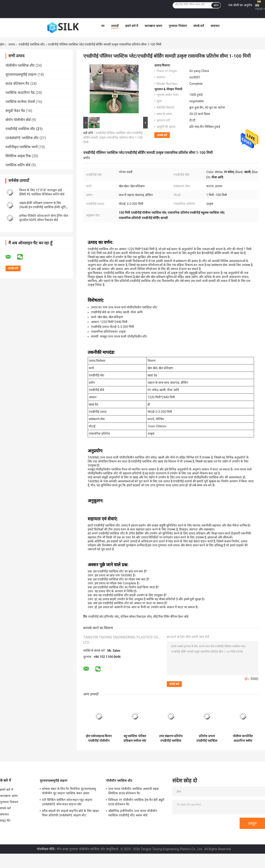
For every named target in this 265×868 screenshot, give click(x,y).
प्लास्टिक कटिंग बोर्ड (18, 165)
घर (103, 26)
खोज (216, 5)
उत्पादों (115, 26)
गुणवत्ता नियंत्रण (178, 26)
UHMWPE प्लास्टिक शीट (22, 138)
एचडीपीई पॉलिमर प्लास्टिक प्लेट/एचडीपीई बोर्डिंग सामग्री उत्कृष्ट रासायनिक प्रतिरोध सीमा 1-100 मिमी (113, 138)
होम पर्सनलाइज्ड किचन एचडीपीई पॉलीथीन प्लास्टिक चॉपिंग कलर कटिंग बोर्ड (99, 738)
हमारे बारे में (132, 26)
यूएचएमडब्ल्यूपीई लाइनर (21, 75)
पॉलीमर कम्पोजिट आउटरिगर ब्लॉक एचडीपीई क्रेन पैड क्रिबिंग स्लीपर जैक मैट (243, 738)
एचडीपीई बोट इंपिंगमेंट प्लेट (103, 617)
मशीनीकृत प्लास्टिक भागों (22, 147)
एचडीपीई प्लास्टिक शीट (32, 44)
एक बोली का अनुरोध (240, 5)
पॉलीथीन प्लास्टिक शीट (20, 65)
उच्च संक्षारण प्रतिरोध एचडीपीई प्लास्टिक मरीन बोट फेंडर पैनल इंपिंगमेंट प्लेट (171, 738)
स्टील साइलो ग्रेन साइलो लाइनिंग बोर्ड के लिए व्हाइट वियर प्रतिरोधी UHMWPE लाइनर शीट (70, 813)
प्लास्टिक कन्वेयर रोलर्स (20, 102)
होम (2, 44)
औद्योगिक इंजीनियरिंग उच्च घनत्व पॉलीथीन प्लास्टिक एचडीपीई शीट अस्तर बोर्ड (133, 813)
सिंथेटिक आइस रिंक (18, 156)
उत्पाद (12, 44)
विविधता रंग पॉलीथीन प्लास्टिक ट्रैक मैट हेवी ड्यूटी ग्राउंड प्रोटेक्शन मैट (136, 802)
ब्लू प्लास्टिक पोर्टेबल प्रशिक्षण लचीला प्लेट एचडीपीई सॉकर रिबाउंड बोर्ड (135, 738)
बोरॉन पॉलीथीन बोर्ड (18, 120)
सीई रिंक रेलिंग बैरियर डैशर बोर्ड (171, 617)
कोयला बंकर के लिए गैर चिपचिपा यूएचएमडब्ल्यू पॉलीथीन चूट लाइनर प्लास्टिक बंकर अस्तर (69, 791)
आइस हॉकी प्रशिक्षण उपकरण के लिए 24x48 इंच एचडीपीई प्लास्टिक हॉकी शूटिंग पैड (43, 207)
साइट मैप (5, 821)
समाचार (215, 26)
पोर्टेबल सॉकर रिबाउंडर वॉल (136, 617)
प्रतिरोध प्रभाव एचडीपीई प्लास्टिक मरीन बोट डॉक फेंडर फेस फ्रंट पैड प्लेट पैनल (207, 738)
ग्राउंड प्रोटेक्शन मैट (17, 84)
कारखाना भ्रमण (153, 26)
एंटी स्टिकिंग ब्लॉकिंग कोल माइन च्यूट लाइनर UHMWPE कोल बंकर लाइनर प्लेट (67, 802)
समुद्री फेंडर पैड (15, 111)
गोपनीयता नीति (46, 849)
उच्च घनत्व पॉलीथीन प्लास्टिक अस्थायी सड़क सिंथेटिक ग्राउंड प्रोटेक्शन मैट (133, 791)
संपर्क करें (199, 26)
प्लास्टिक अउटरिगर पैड (20, 93)
